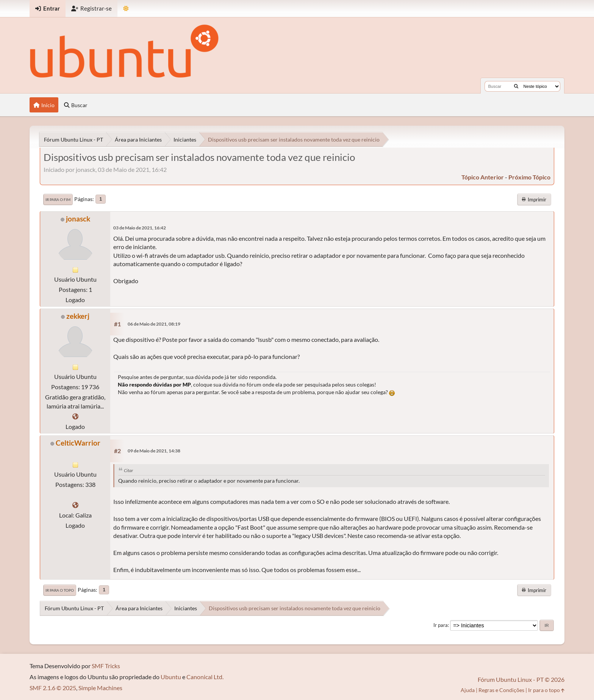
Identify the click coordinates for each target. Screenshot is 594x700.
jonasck (78, 219)
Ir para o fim (58, 200)
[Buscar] (516, 86)
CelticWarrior (78, 443)
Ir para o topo (60, 590)
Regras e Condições (501, 690)
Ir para (441, 625)
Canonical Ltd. (205, 677)
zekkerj (78, 316)
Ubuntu (171, 677)
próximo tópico (529, 177)
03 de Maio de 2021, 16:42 (140, 228)
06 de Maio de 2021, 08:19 (154, 324)
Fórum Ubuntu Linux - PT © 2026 (521, 679)
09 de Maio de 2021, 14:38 (154, 451)
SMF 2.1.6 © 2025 (53, 688)
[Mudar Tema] (126, 9)
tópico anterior (483, 177)
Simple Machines (100, 688)
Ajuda (468, 690)
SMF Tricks (106, 666)
